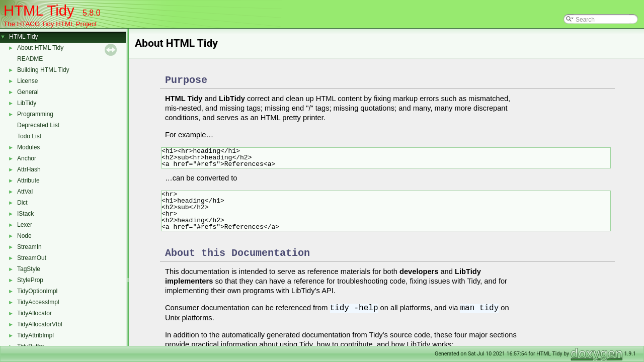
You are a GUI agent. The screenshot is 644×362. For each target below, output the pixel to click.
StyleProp (30, 280)
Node (24, 236)
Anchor (27, 158)
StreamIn (29, 247)
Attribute (28, 180)
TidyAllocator (34, 313)
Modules (28, 147)
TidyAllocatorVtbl (40, 324)
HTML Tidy (24, 37)
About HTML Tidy (40, 48)
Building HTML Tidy (43, 70)
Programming (35, 114)
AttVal (25, 192)
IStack (25, 214)
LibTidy (27, 103)
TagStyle (29, 269)
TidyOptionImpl (37, 291)
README (30, 59)
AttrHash (29, 169)
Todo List (29, 136)
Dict (22, 203)
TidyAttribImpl (35, 335)
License (27, 81)
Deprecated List (38, 125)
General (28, 92)
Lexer (25, 225)
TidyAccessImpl (38, 302)
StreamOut (32, 258)
